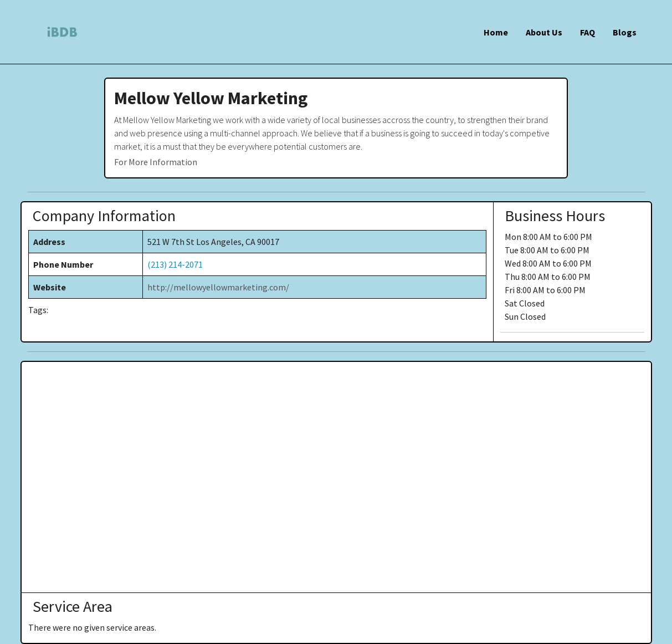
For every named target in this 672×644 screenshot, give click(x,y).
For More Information (156, 162)
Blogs (625, 32)
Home (496, 32)
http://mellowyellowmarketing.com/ (218, 287)
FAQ (588, 32)
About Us (544, 32)
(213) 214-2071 (175, 264)
